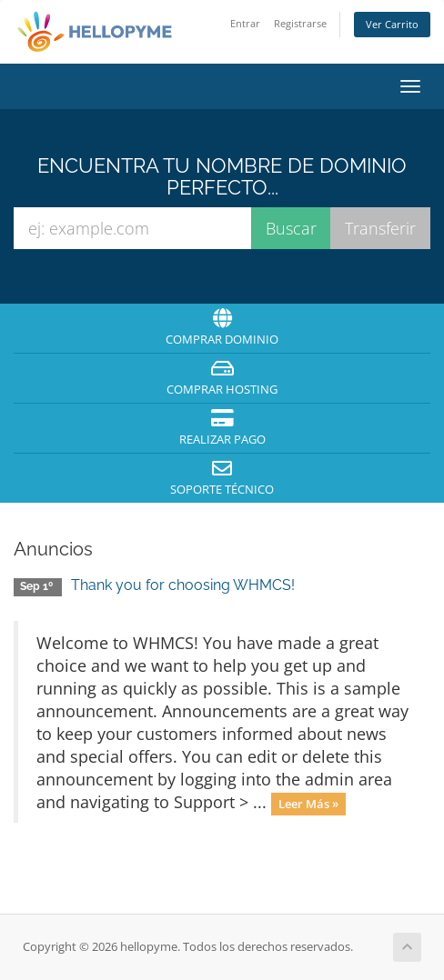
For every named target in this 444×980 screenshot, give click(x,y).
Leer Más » (308, 804)
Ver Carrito (392, 24)
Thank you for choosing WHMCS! (183, 585)
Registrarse (300, 23)
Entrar (245, 23)
